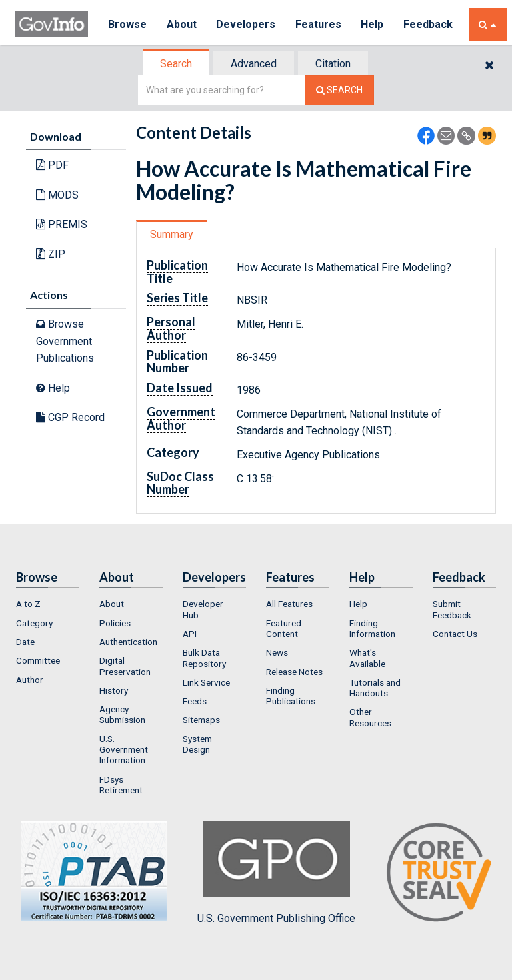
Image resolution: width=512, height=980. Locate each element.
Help (373, 24)
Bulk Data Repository (204, 658)
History (114, 690)
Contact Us (455, 634)
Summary (172, 234)
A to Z (28, 604)
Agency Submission (122, 714)
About (182, 24)
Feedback (429, 24)
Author (30, 680)
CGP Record (70, 417)
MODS (57, 195)
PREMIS (62, 224)
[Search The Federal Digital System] (339, 90)
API (190, 634)
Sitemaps (201, 720)
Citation (333, 64)
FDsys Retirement (121, 785)
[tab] (177, 64)
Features (319, 24)
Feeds (195, 701)
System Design (197, 744)
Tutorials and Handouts (375, 688)
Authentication (128, 642)
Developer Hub (203, 609)
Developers (246, 24)
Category (34, 623)
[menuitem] (48, 604)
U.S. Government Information (124, 750)
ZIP (51, 254)
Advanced (254, 64)
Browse (127, 24)
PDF (52, 165)
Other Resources (370, 717)
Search (176, 64)
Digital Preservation (125, 666)
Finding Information (372, 628)
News (277, 652)
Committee (38, 660)
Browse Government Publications (65, 341)
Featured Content (284, 628)
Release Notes (294, 672)
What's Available (367, 658)
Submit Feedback (452, 609)
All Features (289, 604)
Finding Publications (291, 696)
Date (25, 642)
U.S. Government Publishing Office (276, 873)
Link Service (206, 682)
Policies (115, 623)
